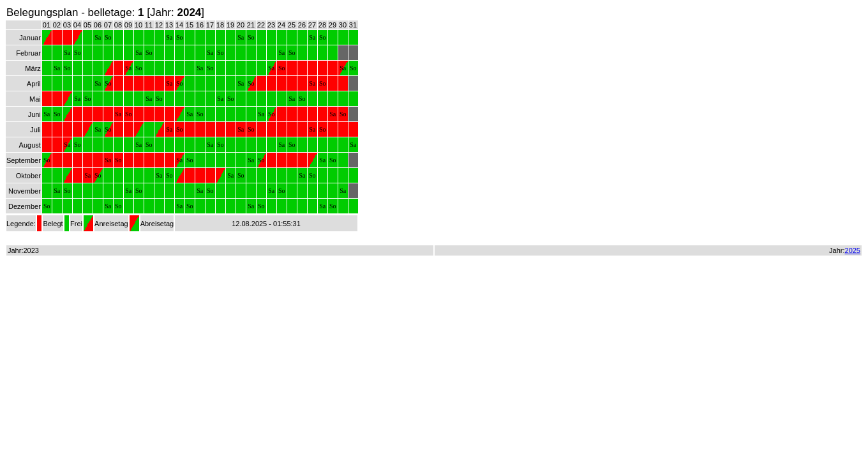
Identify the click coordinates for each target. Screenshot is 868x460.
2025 (853, 250)
